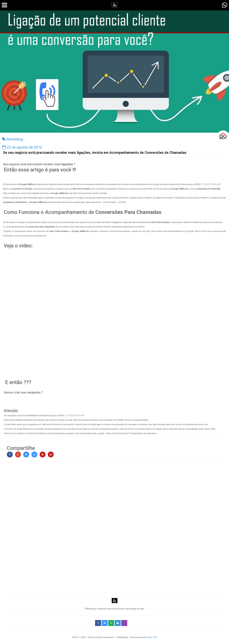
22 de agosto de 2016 (22, 147)
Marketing (13, 139)
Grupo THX (152, 637)
